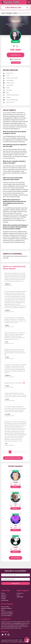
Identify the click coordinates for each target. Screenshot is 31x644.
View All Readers (15, 558)
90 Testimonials (15, 59)
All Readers (9, 13)
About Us (4, 595)
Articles (3, 599)
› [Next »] (28, 452)
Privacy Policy (5, 607)
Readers (4, 597)
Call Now (15, 55)
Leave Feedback (16, 63)
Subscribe (15, 583)
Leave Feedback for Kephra (13, 458)
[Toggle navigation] (29, 2)
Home (3, 13)
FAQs (18, 595)
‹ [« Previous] (3, 452)
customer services (6, 627)
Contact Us (20, 593)
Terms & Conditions (7, 612)
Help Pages (20, 597)
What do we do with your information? (7, 615)
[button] (15, 8)
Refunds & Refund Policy (6, 609)
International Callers (16, 642)
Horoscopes (5, 600)
